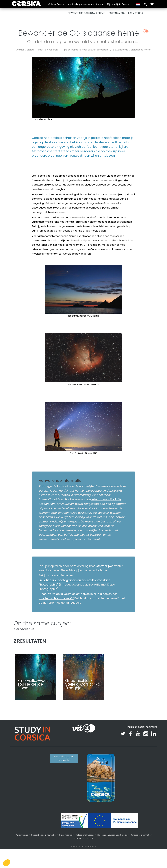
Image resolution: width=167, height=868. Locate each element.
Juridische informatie (141, 835)
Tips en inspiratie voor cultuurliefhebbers (85, 50)
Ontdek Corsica (56, 4)
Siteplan (78, 838)
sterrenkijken (105, 566)
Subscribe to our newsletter (64, 758)
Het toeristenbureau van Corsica (112, 835)
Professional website (85, 835)
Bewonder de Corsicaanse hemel (132, 50)
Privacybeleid (22, 835)
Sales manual (66, 835)
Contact (89, 838)
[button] (145, 4)
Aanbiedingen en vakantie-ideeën (86, 4)
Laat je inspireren (48, 50)
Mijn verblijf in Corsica (118, 4)
